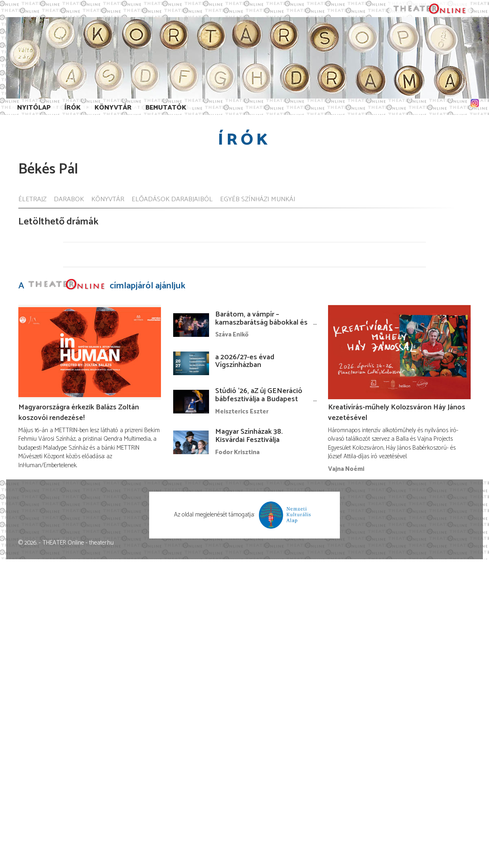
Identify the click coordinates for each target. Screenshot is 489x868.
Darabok (69, 200)
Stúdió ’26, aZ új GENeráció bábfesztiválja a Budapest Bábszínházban (259, 399)
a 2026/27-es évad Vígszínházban (245, 361)
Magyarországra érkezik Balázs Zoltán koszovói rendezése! (79, 413)
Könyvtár (113, 108)
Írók (73, 108)
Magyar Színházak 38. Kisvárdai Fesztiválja (249, 436)
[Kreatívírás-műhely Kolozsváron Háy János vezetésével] (399, 352)
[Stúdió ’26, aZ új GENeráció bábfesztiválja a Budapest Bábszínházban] (191, 402)
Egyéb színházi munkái (258, 200)
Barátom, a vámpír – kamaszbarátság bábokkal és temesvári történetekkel (261, 323)
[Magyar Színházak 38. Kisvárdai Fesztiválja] (191, 442)
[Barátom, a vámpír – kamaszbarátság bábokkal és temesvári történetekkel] (191, 325)
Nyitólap (34, 108)
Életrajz (32, 200)
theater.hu (101, 543)
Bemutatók (166, 108)
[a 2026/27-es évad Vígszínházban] (191, 363)
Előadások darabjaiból (172, 200)
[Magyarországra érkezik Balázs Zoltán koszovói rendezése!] (90, 352)
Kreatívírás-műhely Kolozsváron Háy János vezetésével (397, 413)
